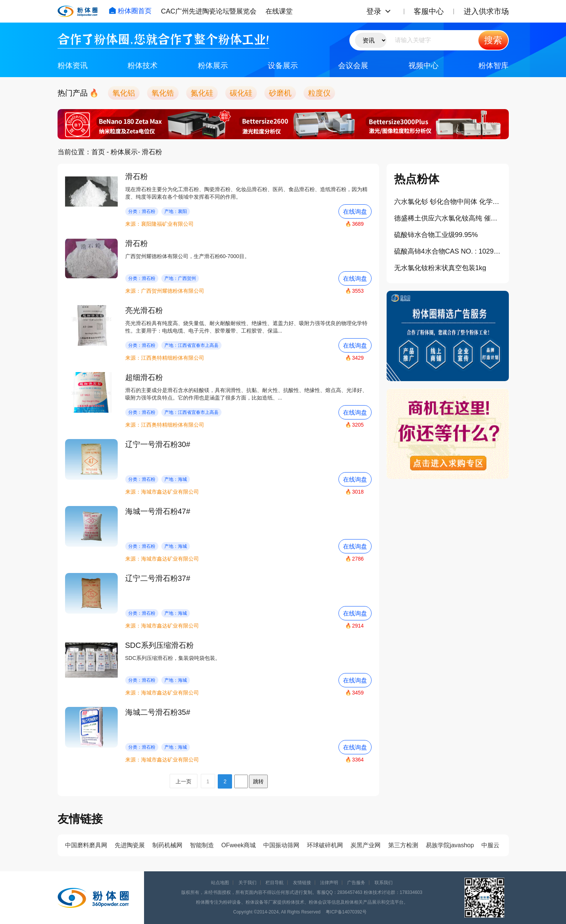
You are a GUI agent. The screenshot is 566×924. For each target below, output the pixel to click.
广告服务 (356, 883)
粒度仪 (319, 93)
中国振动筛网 (281, 845)
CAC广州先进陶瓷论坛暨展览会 (209, 11)
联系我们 (384, 883)
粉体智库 (493, 65)
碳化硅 (241, 93)
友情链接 (302, 883)
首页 (98, 152)
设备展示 (283, 65)
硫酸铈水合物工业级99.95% (436, 235)
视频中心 (423, 65)
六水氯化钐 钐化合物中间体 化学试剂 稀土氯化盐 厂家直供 (448, 202)
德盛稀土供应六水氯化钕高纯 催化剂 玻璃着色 (448, 218)
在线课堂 (279, 11)
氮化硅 (202, 93)
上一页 (184, 781)
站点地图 (220, 883)
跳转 (258, 781)
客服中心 (429, 11)
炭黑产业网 (366, 845)
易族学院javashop (450, 845)
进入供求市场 (486, 11)
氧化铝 (124, 93)
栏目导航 (275, 883)
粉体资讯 (73, 65)
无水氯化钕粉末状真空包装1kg (440, 268)
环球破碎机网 (325, 845)
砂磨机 (280, 93)
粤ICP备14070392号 (346, 912)
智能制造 (202, 845)
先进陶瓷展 (130, 845)
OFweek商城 (239, 845)
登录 (374, 11)
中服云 (490, 845)
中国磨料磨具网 (86, 845)
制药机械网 (167, 845)
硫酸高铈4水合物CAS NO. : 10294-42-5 (448, 251)
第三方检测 (403, 845)
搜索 (493, 40)
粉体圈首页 (130, 11)
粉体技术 (143, 65)
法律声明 (329, 883)
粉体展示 (213, 65)
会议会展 (353, 65)
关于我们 (247, 883)
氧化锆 (163, 93)
